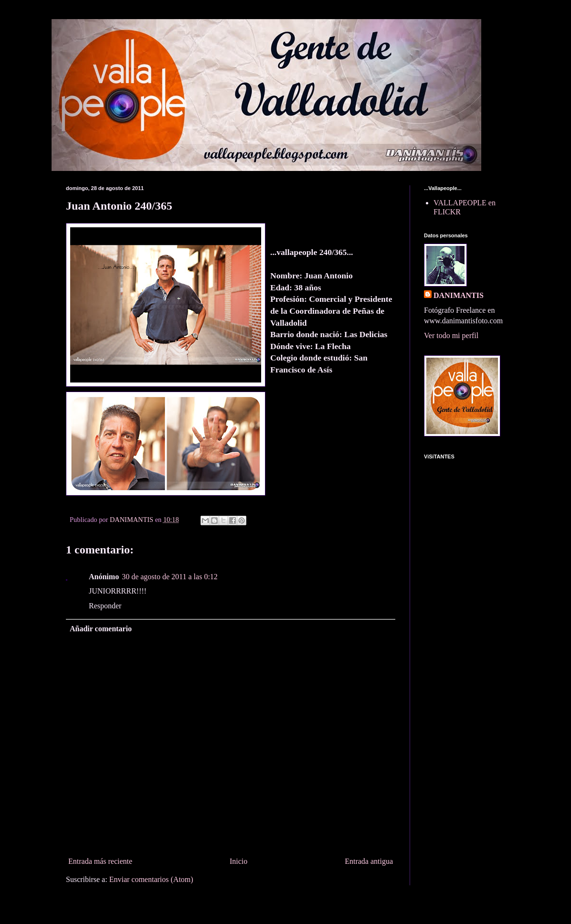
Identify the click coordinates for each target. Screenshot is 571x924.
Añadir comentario (101, 629)
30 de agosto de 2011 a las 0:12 (170, 577)
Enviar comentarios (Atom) (151, 879)
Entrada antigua (369, 861)
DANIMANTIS (459, 295)
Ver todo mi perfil (451, 335)
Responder (105, 606)
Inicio (238, 861)
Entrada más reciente (100, 861)
